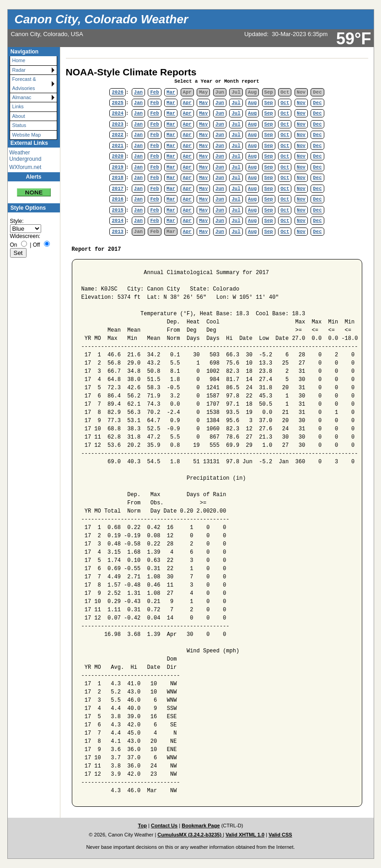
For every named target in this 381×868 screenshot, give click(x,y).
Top (142, 826)
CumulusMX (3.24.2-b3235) (190, 835)
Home (19, 60)
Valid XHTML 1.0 (245, 835)
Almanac (22, 97)
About (19, 116)
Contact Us (164, 826)
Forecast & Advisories (24, 83)
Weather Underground (25, 156)
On (14, 245)
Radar (19, 70)
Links (18, 106)
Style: (17, 221)
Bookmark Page (201, 826)
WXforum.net (25, 167)
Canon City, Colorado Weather (102, 19)
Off (37, 245)
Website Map (27, 135)
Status (19, 125)
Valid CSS (280, 835)
